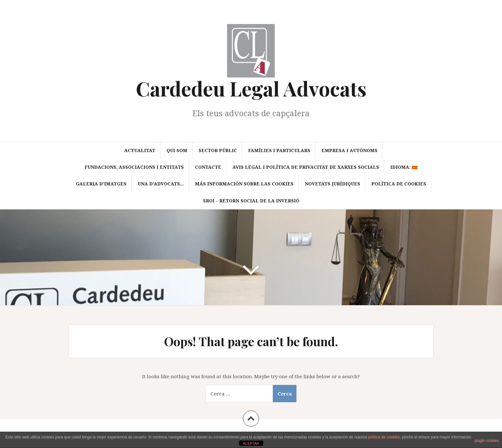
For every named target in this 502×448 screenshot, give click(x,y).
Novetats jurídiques (332, 184)
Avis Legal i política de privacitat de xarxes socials (306, 167)
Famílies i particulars (279, 150)
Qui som (177, 150)
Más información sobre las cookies (244, 184)
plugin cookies (487, 441)
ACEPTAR (251, 444)
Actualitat (140, 150)
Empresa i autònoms (349, 150)
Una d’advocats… (161, 184)
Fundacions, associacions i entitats (134, 167)
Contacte (208, 167)
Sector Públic (218, 150)
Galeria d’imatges (101, 184)
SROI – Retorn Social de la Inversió (251, 201)
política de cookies (384, 437)
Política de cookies (399, 184)
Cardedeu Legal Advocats (251, 88)
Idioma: (404, 167)
